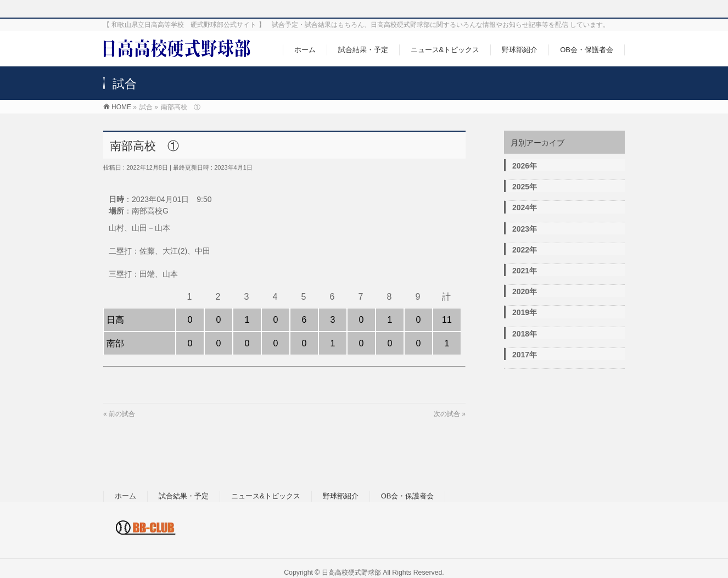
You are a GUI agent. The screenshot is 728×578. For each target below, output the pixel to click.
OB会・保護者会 (408, 496)
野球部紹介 (341, 496)
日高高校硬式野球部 (351, 573)
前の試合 (122, 414)
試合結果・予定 (184, 496)
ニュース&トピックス (266, 496)
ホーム (125, 496)
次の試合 (447, 414)
